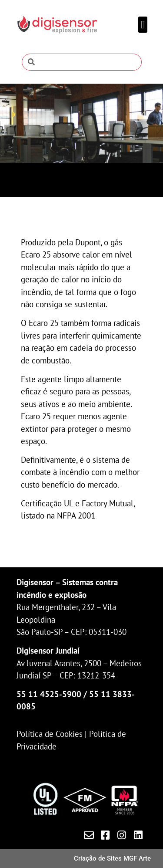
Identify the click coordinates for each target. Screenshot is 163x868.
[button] (143, 25)
